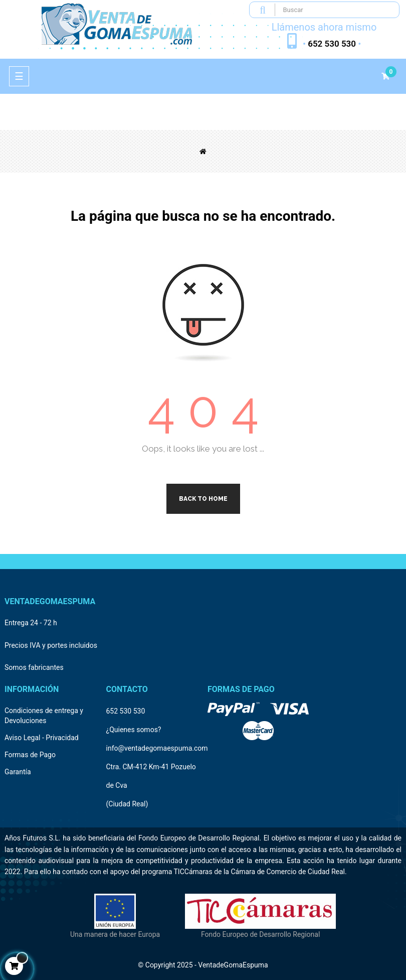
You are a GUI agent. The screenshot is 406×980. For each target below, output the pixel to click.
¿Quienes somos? (134, 730)
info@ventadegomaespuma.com (157, 748)
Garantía (18, 772)
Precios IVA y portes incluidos (51, 645)
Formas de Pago (30, 755)
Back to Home (203, 499)
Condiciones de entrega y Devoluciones (44, 716)
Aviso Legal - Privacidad (42, 738)
